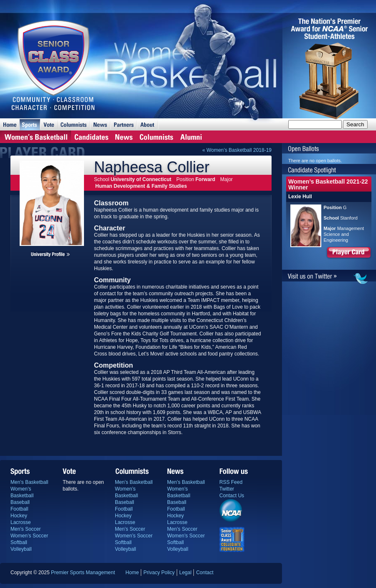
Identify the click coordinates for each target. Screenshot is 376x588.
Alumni (191, 137)
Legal (185, 573)
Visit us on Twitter (329, 277)
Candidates (91, 137)
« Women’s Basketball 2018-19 (237, 150)
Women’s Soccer (29, 536)
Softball (19, 542)
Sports (30, 124)
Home (10, 124)
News (100, 124)
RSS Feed (231, 482)
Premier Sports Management (83, 573)
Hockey (19, 516)
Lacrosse (21, 522)
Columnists (74, 124)
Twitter (227, 489)
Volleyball (21, 549)
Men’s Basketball (29, 482)
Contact (205, 573)
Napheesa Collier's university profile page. (50, 254)
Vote (49, 124)
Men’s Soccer (25, 529)
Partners (123, 124)
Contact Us (232, 496)
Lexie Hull (300, 197)
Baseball (20, 502)
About (147, 124)
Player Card (349, 253)
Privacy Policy (159, 573)
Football (19, 509)
